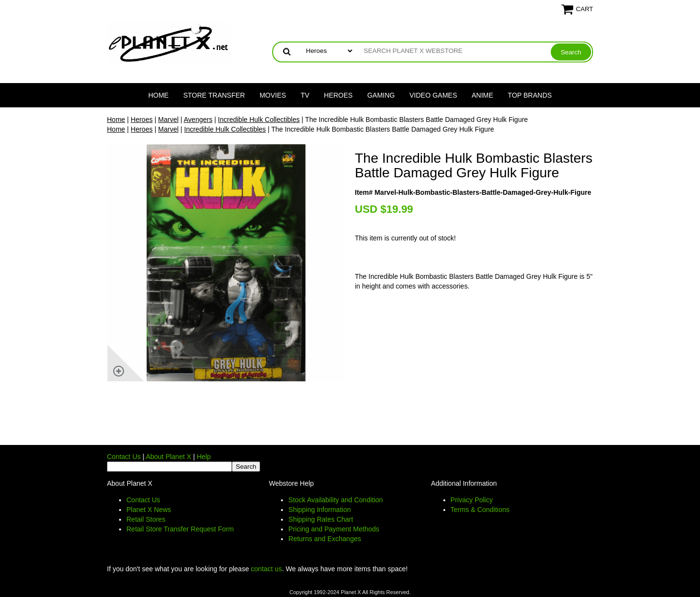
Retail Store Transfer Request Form (180, 529)
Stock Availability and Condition (335, 500)
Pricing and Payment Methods (334, 529)
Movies (273, 95)
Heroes (338, 95)
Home (158, 95)
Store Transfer (214, 95)
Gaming (381, 95)
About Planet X (168, 457)
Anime (482, 95)
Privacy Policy (472, 500)
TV (305, 95)
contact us (266, 569)
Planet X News (149, 510)
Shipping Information (319, 510)
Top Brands (530, 95)
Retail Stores (146, 519)
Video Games (433, 95)
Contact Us (124, 457)
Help (204, 457)
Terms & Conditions (480, 510)
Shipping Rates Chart (321, 519)
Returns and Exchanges (324, 539)
